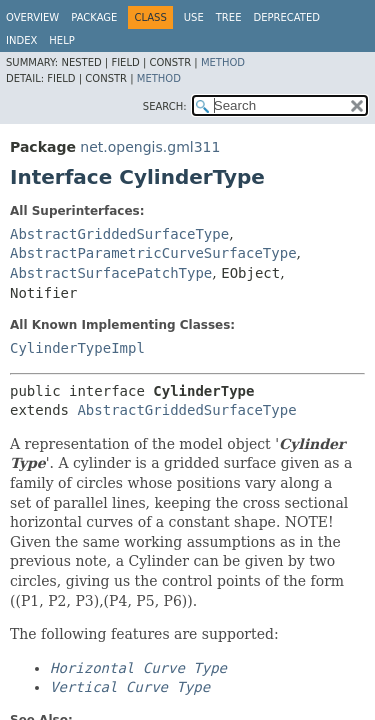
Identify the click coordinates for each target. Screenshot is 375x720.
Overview (32, 17)
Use (194, 17)
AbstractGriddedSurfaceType (119, 234)
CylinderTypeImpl (77, 348)
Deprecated (286, 17)
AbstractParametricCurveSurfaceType (153, 253)
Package (94, 17)
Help (61, 40)
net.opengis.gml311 (150, 147)
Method (223, 62)
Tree (229, 17)
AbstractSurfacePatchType (111, 273)
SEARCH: (165, 106)
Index (21, 40)
